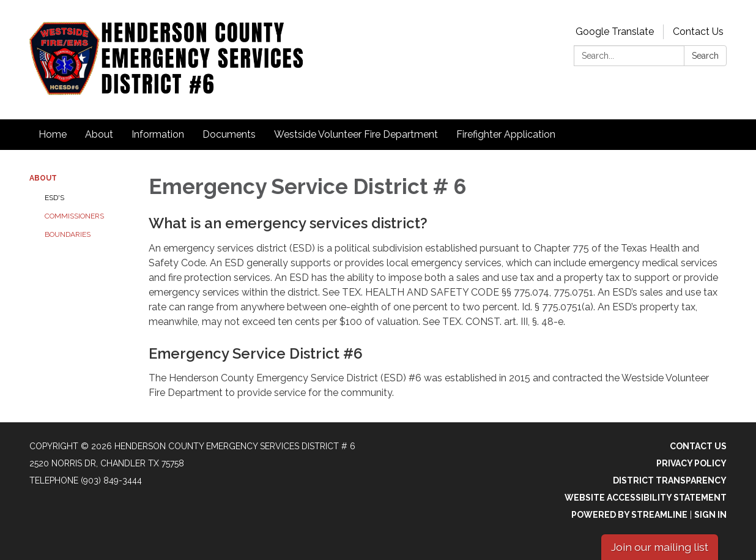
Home (53, 134)
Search (705, 56)
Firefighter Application (506, 134)
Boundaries (68, 234)
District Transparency (670, 480)
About (99, 134)
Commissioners (74, 216)
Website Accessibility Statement (646, 498)
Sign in (710, 515)
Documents (229, 134)
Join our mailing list (660, 547)
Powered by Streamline (629, 515)
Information (158, 134)
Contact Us (698, 32)
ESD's (54, 198)
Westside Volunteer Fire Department (356, 134)
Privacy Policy (691, 463)
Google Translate (615, 32)
